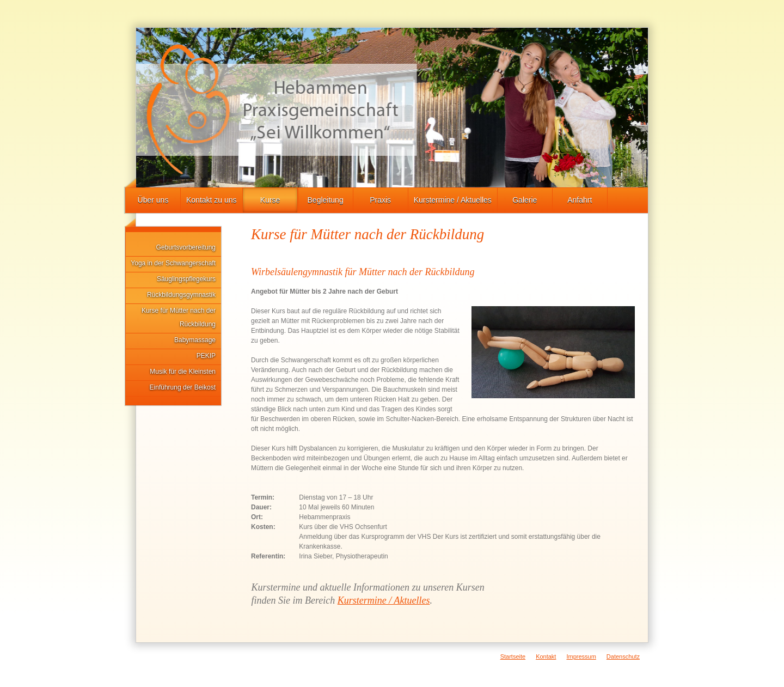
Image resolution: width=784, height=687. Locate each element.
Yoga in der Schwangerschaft (173, 263)
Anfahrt (580, 200)
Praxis (380, 200)
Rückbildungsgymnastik (181, 295)
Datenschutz (623, 656)
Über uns (153, 200)
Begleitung (326, 200)
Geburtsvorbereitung (186, 247)
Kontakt (546, 656)
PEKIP (206, 356)
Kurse (270, 200)
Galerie (525, 200)
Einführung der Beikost (183, 387)
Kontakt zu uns (212, 200)
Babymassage (195, 340)
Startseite (513, 656)
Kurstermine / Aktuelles (453, 200)
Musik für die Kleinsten (183, 372)
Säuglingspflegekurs (186, 279)
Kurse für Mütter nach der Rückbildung (179, 317)
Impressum (581, 656)
